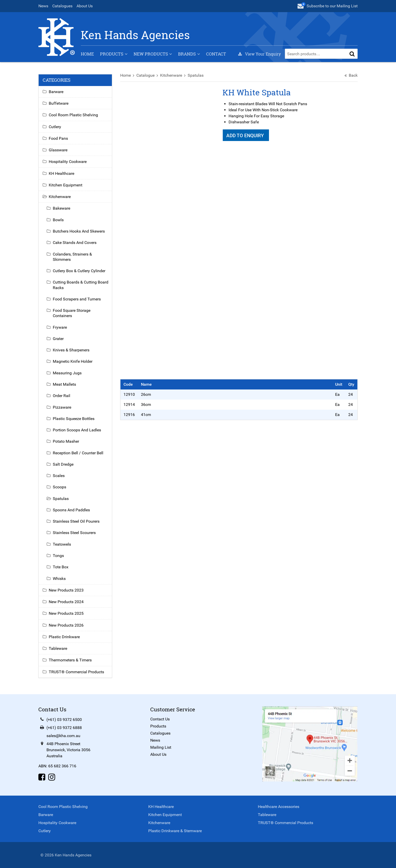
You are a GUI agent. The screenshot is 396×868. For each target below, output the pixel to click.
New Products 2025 (66, 613)
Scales (59, 476)
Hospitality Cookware (68, 162)
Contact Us (160, 719)
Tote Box (61, 567)
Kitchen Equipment (66, 185)
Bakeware (61, 208)
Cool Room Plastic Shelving (73, 115)
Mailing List (161, 747)
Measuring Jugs (67, 373)
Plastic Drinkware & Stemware (175, 831)
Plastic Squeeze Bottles (74, 419)
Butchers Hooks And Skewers (79, 231)
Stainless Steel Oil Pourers (76, 521)
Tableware (58, 648)
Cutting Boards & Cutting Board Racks (81, 285)
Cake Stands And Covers (75, 243)
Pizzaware (62, 407)
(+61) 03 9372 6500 (64, 720)
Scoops (59, 487)
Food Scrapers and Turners (77, 299)
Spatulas (196, 75)
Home (87, 54)
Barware (56, 92)
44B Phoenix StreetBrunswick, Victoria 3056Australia (68, 750)
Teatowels (62, 544)
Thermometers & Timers (70, 660)
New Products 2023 (66, 590)
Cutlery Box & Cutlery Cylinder (79, 271)
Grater (58, 339)
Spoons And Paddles (71, 510)
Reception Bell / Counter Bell (78, 453)
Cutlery (55, 127)
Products (112, 54)
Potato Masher (66, 441)
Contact (216, 54)
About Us (85, 6)
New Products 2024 (66, 602)
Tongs (58, 556)
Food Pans (58, 138)
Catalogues (62, 6)
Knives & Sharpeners (71, 350)
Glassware (58, 150)
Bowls (58, 220)
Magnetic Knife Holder (73, 361)
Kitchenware (171, 75)
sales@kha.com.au (63, 736)
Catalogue (145, 75)
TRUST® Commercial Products (76, 672)
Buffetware (59, 103)
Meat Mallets (64, 384)
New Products (151, 54)
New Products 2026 (66, 625)
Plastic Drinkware (64, 637)
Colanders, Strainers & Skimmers (72, 257)
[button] (352, 54)
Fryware (60, 327)
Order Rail (61, 396)
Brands (187, 54)
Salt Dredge (63, 464)
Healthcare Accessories (279, 807)
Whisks (59, 579)
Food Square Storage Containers (72, 313)
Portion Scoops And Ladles (77, 430)
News (43, 6)
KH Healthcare (61, 173)
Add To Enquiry (246, 136)
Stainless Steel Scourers (74, 533)
